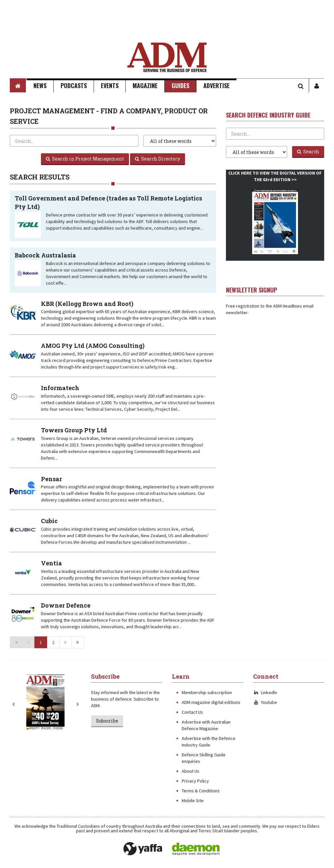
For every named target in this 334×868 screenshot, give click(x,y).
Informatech (60, 388)
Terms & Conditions (201, 791)
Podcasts (74, 85)
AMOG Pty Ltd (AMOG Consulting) (93, 346)
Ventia (51, 563)
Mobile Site (193, 801)
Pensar (51, 479)
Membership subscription (207, 692)
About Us (191, 771)
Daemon (196, 849)
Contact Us (192, 712)
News (40, 85)
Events (110, 85)
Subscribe (107, 721)
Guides (180, 85)
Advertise (216, 85)
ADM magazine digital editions (211, 702)
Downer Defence (66, 605)
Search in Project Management (85, 159)
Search (308, 151)
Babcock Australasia (45, 255)
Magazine (145, 85)
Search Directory (158, 159)
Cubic (49, 521)
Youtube (265, 702)
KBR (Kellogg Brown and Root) (87, 304)
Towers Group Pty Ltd (74, 430)
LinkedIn (265, 692)
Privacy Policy (195, 781)
